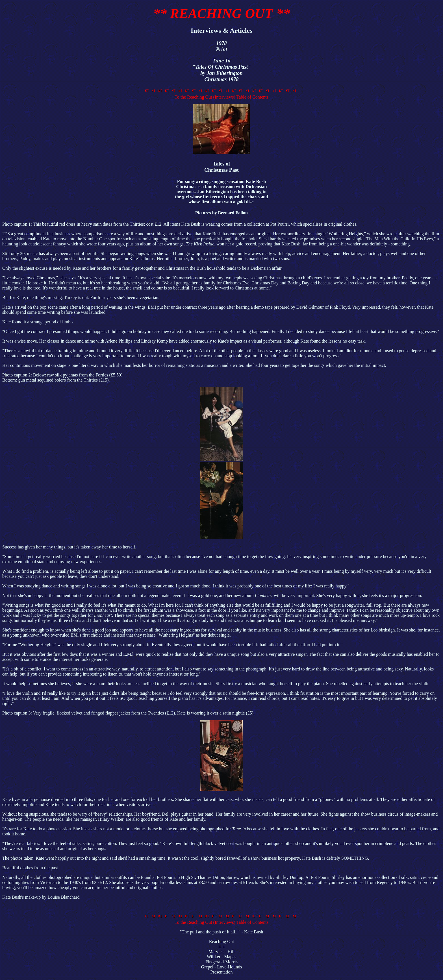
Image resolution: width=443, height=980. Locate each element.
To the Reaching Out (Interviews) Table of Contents (221, 94)
